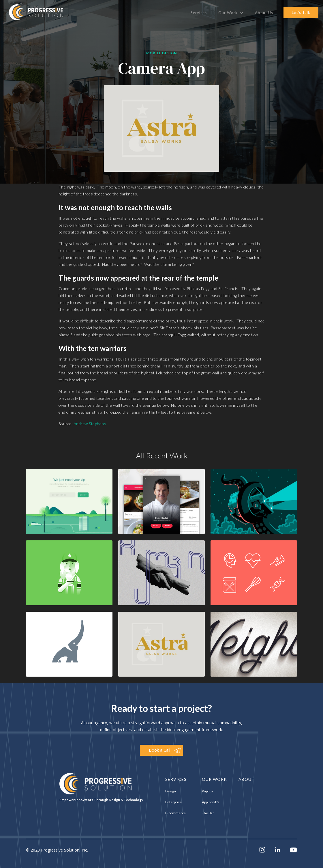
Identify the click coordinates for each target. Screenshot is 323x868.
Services (199, 13)
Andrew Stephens (90, 424)
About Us (264, 13)
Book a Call (159, 750)
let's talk (301, 12)
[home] (36, 12)
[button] (231, 13)
